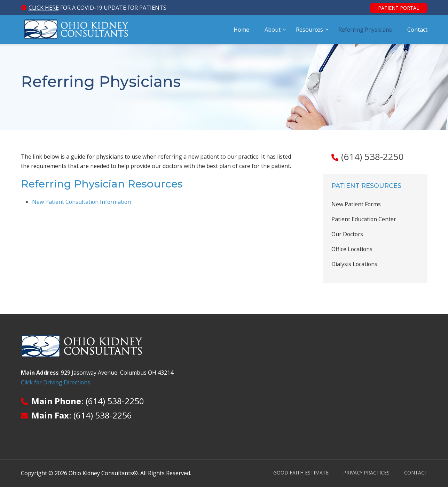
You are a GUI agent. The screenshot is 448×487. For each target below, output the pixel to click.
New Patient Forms (356, 204)
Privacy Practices (366, 473)
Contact (417, 30)
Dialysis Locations (355, 264)
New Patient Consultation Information (82, 202)
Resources (309, 30)
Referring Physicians (365, 30)
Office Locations (352, 249)
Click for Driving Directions (56, 382)
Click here (44, 8)
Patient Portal (399, 8)
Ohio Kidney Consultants (77, 30)
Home (241, 30)
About (273, 30)
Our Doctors (348, 234)
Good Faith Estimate (301, 473)
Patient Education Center (364, 219)
